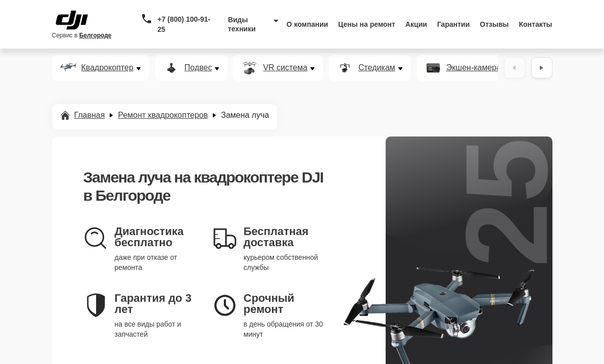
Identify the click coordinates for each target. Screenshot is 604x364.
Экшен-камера (474, 68)
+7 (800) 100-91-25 (184, 24)
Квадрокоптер (107, 68)
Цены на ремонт (367, 24)
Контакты (536, 24)
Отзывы (494, 24)
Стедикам (377, 68)
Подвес (198, 68)
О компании (307, 24)
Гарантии (453, 24)
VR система (285, 68)
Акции (416, 24)
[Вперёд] (542, 68)
